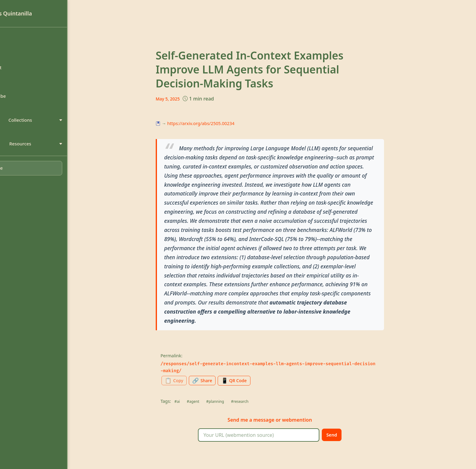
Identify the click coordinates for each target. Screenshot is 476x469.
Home (17, 39)
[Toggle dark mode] (48, 176)
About (17, 55)
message (281, 420)
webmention (314, 420)
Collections (49, 126)
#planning (234, 402)
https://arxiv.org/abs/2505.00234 (218, 123)
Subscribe (22, 101)
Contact (19, 70)
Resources (49, 151)
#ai (194, 402)
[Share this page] (224, 381)
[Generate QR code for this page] (258, 381)
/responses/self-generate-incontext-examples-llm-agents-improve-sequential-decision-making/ (285, 367)
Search (18, 86)
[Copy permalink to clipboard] (193, 381)
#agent (211, 402)
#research (260, 402)
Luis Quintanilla (33, 13)
